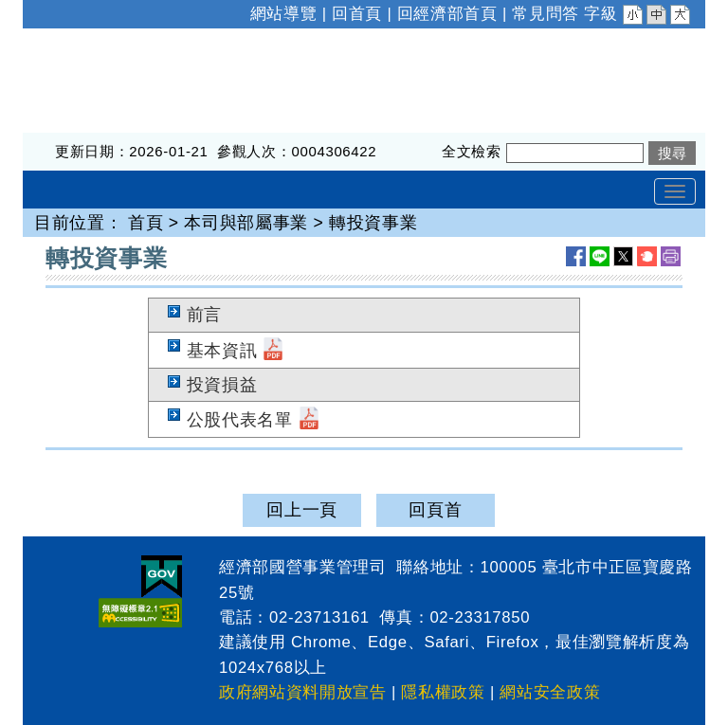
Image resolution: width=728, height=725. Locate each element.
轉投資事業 (373, 223)
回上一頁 (302, 510)
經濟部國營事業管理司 (111, 41)
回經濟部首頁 (447, 14)
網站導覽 (284, 14)
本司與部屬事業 (246, 223)
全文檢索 (472, 151)
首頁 (146, 223)
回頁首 (435, 510)
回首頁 (357, 14)
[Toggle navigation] (675, 191)
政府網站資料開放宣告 (303, 692)
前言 (204, 315)
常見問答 (546, 14)
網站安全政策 (550, 692)
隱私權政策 (443, 692)
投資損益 (222, 385)
